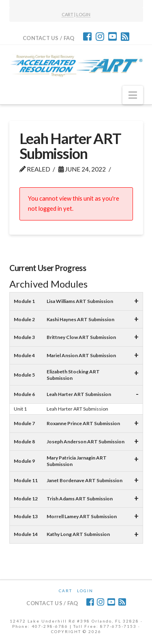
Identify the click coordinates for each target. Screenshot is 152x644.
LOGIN (83, 14)
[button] (133, 95)
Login (85, 591)
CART (67, 14)
